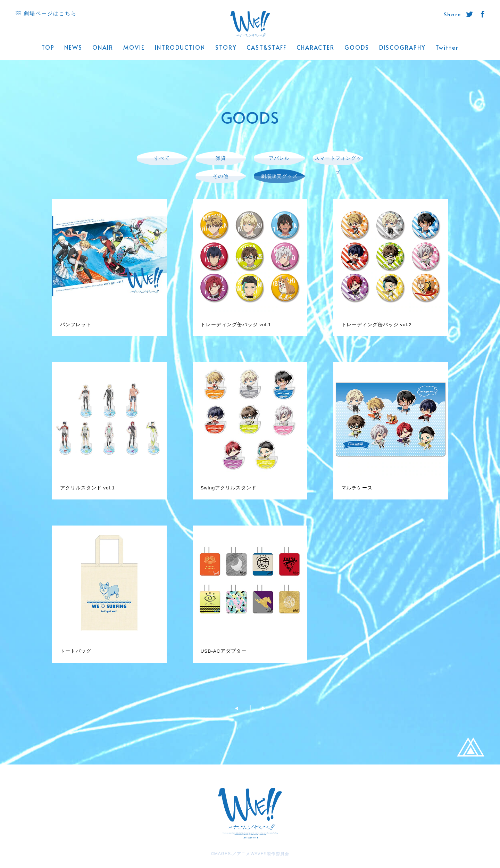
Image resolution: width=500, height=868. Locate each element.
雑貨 (221, 158)
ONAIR (103, 48)
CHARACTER (315, 48)
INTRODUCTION (180, 48)
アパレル (279, 158)
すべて (162, 158)
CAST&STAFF (266, 48)
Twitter (447, 48)
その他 (221, 176)
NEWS (73, 48)
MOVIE (134, 48)
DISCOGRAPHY (402, 48)
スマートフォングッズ (338, 165)
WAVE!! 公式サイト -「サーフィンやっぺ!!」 (250, 24)
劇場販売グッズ (279, 176)
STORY (226, 48)
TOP (48, 48)
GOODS (357, 48)
